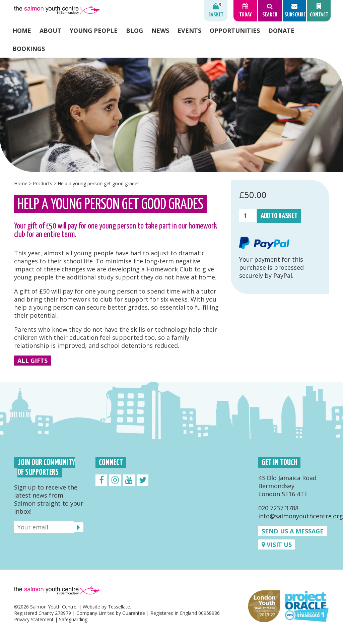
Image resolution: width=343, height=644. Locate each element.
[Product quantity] (248, 215)
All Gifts (32, 361)
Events (189, 30)
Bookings (29, 49)
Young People (94, 30)
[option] (171, 115)
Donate (281, 30)
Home (22, 30)
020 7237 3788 (278, 508)
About (50, 30)
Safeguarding (73, 619)
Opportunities (235, 30)
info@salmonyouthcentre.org (301, 516)
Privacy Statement (34, 619)
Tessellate (119, 607)
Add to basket (279, 216)
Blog (134, 30)
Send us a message (293, 531)
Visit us (277, 544)
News (160, 30)
